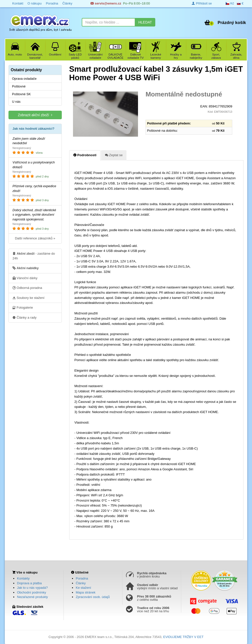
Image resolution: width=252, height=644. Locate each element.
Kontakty (23, 578)
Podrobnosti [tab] (85, 155)
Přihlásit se (202, 3)
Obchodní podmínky (31, 592)
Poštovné (19, 86)
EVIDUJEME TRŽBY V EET (183, 637)
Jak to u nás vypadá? (32, 588)
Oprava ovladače (24, 79)
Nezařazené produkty (32, 597)
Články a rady (24, 317)
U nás (16, 102)
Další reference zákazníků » (35, 238)
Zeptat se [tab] (114, 155)
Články (81, 583)
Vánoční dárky (25, 278)
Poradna (82, 578)
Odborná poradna (27, 288)
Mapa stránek (86, 592)
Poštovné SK (21, 94)
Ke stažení (83, 588)
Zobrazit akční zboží (35, 115)
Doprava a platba (29, 583)
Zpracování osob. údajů (93, 597)
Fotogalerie (23, 307)
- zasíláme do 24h (34, 256)
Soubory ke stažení (28, 298)
